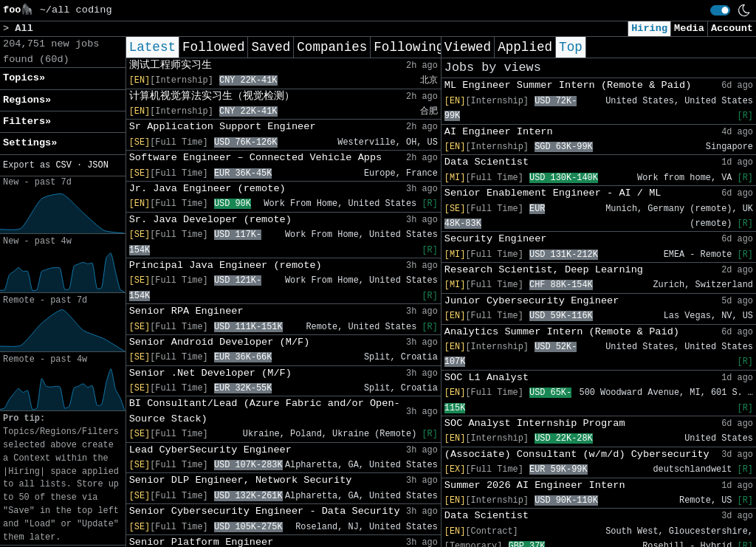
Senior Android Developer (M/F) (220, 342)
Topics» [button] (24, 78)
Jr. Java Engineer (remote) (207, 189)
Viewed (468, 47)
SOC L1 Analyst (487, 378)
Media (689, 28)
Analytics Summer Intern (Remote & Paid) (562, 332)
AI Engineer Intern (499, 132)
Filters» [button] (27, 121)
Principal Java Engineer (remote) (226, 265)
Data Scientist (487, 162)
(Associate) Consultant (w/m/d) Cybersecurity (577, 454)
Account (732, 28)
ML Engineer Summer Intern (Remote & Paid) (568, 85)
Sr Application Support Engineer (223, 127)
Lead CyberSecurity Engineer (210, 450)
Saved (271, 47)
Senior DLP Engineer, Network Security (241, 480)
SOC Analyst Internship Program (535, 423)
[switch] (720, 10)
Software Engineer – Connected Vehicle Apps (256, 158)
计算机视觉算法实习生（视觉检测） (212, 96)
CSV (63, 165)
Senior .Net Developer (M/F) (210, 373)
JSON (98, 165)
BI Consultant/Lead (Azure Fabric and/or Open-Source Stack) (265, 411)
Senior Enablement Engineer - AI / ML (553, 193)
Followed (213, 47)
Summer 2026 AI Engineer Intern (535, 485)
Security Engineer (496, 239)
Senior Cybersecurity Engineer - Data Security (265, 511)
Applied (525, 47)
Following (409, 47)
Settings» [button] (30, 143)
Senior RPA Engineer (186, 311)
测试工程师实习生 (171, 65)
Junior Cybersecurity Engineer (532, 301)
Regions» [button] (27, 100)
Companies (332, 47)
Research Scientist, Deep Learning (544, 270)
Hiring (649, 28)
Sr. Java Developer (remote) (210, 220)
